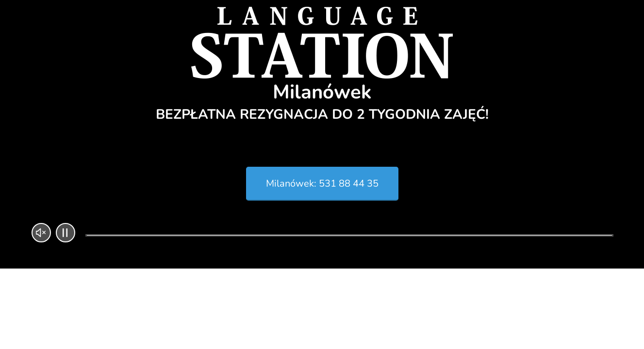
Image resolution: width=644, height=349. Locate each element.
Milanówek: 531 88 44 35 (322, 183)
